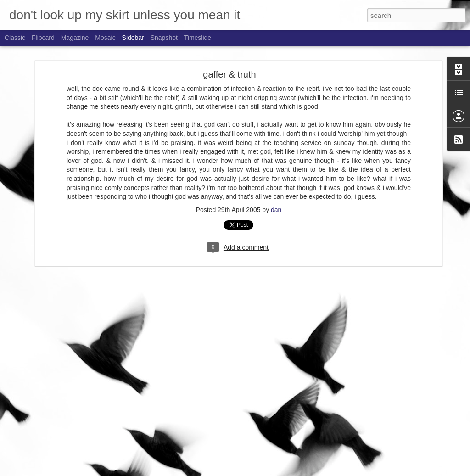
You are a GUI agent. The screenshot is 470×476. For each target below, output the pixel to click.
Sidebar (133, 38)
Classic (15, 38)
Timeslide (198, 38)
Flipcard (43, 38)
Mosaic (105, 38)
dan (276, 193)
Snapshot (164, 38)
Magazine (75, 38)
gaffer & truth (229, 58)
